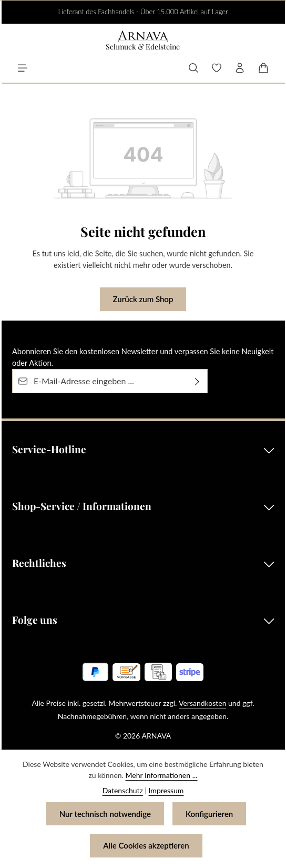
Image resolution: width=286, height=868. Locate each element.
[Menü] (23, 68)
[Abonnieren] (197, 381)
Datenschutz (123, 790)
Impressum (166, 790)
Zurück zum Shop (143, 299)
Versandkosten (202, 703)
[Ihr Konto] (240, 68)
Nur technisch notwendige (105, 814)
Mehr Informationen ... (162, 775)
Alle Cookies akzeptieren (146, 845)
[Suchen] (193, 68)
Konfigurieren (209, 814)
